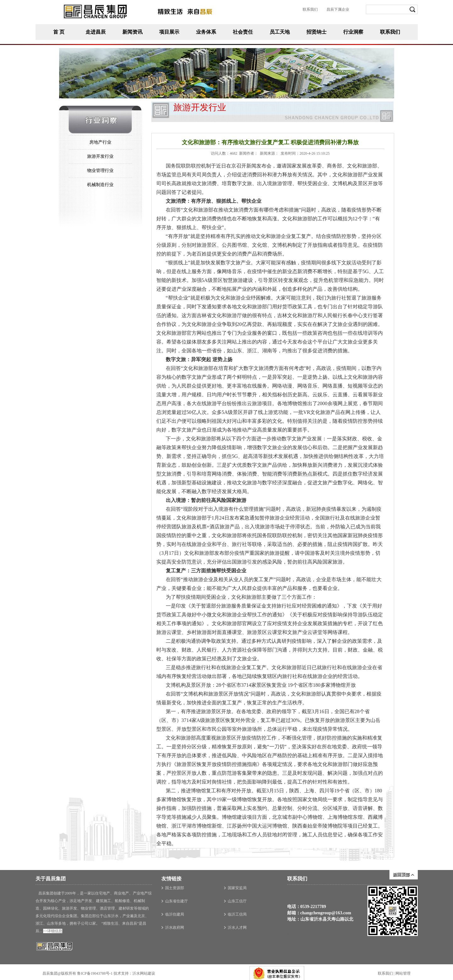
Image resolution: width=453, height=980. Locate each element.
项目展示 (169, 32)
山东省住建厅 (176, 901)
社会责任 (243, 32)
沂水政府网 (175, 928)
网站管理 (403, 974)
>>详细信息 (53, 931)
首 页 (59, 32)
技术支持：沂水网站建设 (134, 973)
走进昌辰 (96, 32)
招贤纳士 (316, 32)
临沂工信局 (237, 914)
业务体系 (206, 32)
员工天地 (280, 32)
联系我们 (390, 32)
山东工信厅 (237, 901)
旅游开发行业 (100, 156)
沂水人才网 (237, 928)
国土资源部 (175, 888)
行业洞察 (353, 32)
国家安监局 (237, 888)
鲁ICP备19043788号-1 (95, 973)
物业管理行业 (100, 171)
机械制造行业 (100, 185)
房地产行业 (100, 142)
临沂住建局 (175, 914)
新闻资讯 (132, 32)
